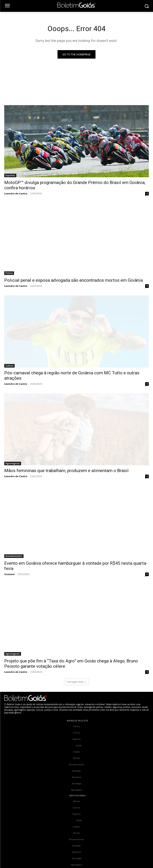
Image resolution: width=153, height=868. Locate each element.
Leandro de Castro (16, 193)
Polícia (9, 273)
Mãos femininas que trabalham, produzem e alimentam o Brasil (66, 471)
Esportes (10, 175)
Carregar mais (76, 682)
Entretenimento (14, 556)
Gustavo (9, 574)
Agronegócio (13, 463)
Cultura (9, 366)
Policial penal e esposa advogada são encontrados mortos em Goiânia (74, 280)
